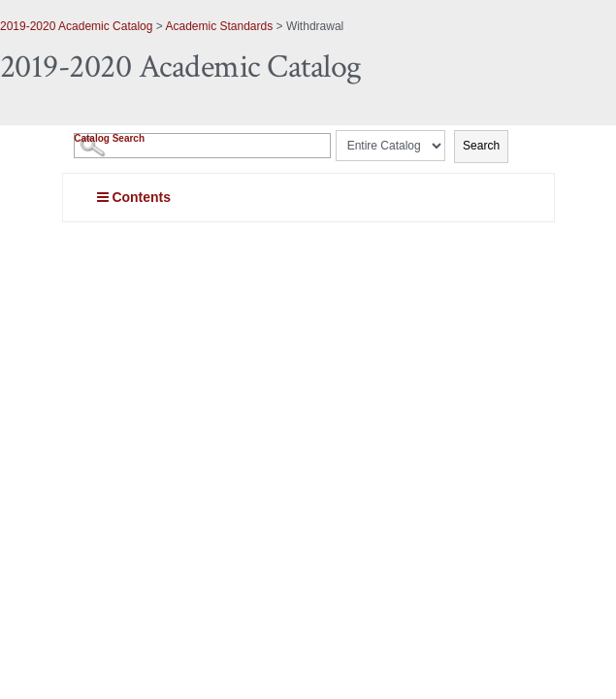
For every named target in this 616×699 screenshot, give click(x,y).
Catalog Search (109, 138)
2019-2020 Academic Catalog (76, 26)
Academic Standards (219, 26)
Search (481, 146)
